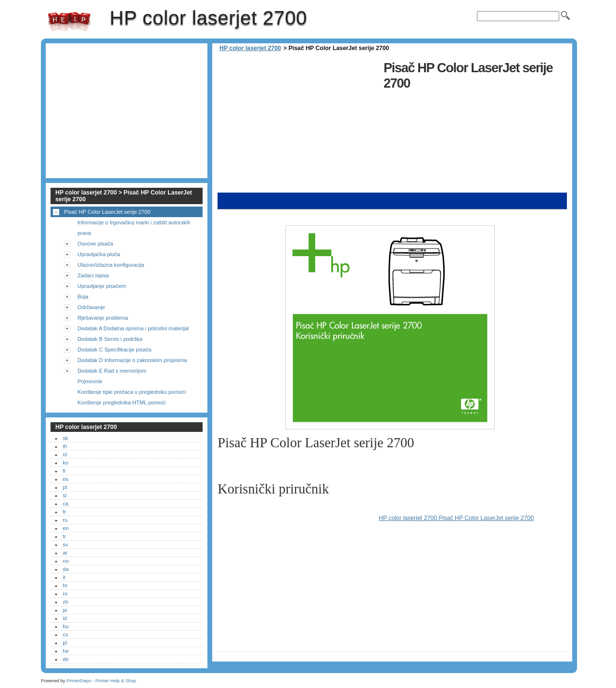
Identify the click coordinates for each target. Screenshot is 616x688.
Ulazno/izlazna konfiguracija (111, 265)
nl (65, 454)
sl (64, 495)
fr (64, 512)
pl (65, 643)
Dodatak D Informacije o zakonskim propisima (132, 360)
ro (65, 594)
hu (65, 626)
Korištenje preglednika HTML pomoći (122, 402)
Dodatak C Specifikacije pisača (115, 350)
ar (65, 553)
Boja (83, 297)
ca (65, 504)
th (65, 446)
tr (64, 536)
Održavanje (91, 307)
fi (64, 471)
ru (65, 520)
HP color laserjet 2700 (69, 22)
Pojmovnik (90, 381)
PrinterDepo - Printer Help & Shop (101, 681)
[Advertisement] (298, 125)
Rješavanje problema (103, 318)
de (65, 659)
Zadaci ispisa (93, 275)
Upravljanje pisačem (102, 286)
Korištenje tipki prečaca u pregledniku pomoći (132, 392)
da (65, 569)
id (65, 618)
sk (65, 438)
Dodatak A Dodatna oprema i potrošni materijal (133, 328)
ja (65, 610)
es (65, 479)
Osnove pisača (95, 244)
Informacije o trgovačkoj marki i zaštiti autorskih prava (134, 228)
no (65, 561)
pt (65, 487)
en (65, 528)
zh (65, 602)
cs (65, 635)
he (65, 651)
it (64, 577)
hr (65, 585)
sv (65, 545)
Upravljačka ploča (99, 254)
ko (65, 463)
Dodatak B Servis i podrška (110, 339)
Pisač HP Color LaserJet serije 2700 (107, 212)
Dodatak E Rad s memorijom (112, 371)
